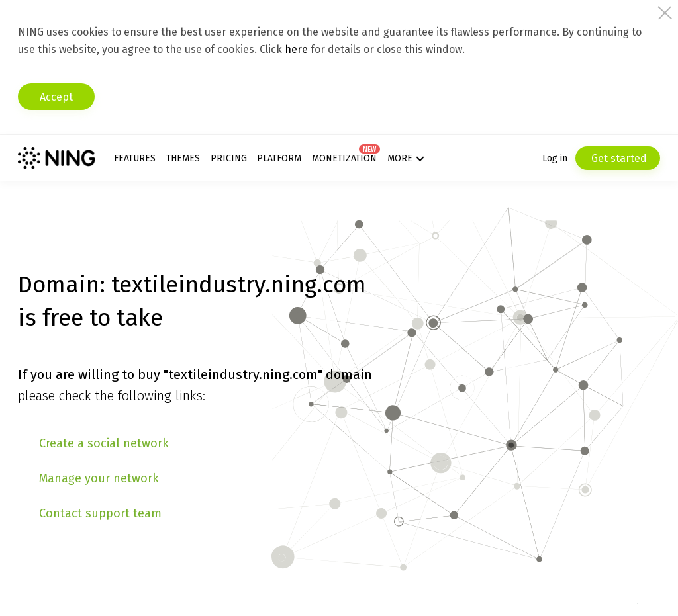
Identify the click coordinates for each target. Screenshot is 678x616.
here (296, 49)
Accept (56, 97)
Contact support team (100, 513)
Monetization (344, 158)
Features (135, 158)
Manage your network (99, 478)
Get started (618, 158)
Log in (555, 158)
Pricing (229, 158)
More (400, 158)
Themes (183, 158)
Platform (279, 158)
